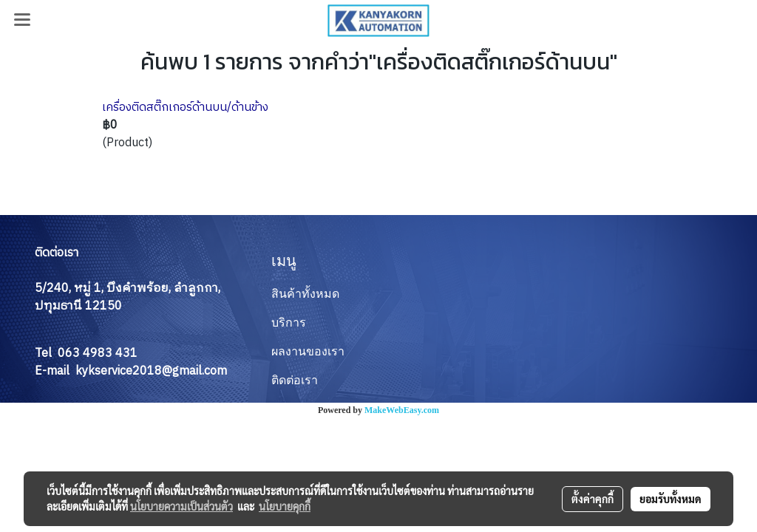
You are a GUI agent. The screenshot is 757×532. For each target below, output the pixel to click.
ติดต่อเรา (295, 380)
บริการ (289, 323)
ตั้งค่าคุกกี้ (593, 499)
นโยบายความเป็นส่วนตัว (181, 506)
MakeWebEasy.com (402, 410)
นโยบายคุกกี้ (285, 506)
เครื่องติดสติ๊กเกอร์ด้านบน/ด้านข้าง (185, 108)
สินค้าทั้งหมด (305, 294)
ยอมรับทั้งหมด (671, 499)
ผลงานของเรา (308, 351)
